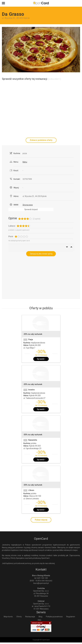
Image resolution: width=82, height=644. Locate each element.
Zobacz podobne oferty (41, 140)
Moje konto (8, 617)
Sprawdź (41, 359)
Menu (25, 162)
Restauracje (30, 617)
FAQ (39, 620)
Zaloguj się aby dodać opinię (41, 254)
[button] (8, 50)
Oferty (19, 617)
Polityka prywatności (54, 617)
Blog (40, 617)
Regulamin (71, 617)
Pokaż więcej (41, 520)
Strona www (28, 205)
